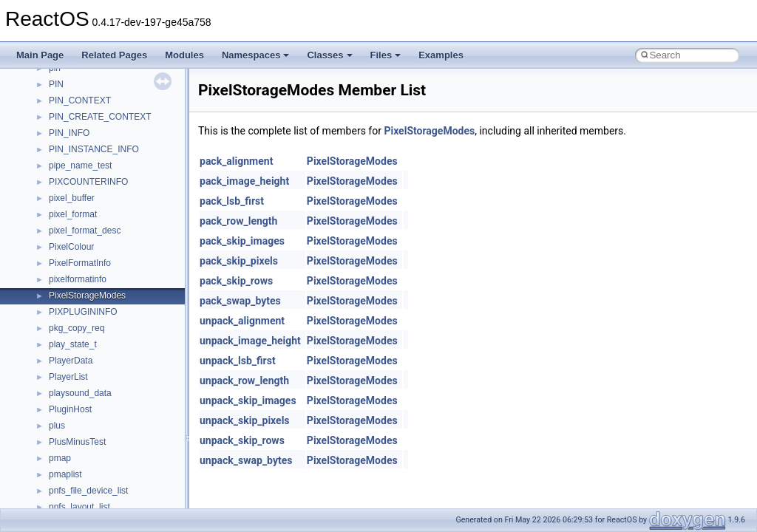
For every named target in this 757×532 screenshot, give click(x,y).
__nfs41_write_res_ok (92, 359)
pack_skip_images (242, 241)
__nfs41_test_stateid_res (98, 245)
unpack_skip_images (248, 400)
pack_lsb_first (232, 201)
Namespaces (256, 55)
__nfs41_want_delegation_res (108, 310)
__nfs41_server (79, 115)
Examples (441, 55)
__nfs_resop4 (76, 457)
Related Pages (114, 55)
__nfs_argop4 (76, 424)
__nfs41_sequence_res (95, 83)
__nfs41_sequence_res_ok (102, 99)
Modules (184, 55)
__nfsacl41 (70, 489)
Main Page (40, 55)
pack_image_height (244, 181)
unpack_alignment (242, 321)
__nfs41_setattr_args (91, 148)
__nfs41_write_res (85, 343)
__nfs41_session (82, 132)
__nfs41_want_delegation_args (111, 294)
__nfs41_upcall (79, 262)
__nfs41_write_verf (86, 375)
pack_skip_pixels (239, 261)
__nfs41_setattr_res (88, 164)
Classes (329, 55)
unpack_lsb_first (238, 361)
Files (386, 55)
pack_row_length (238, 221)
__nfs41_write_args (88, 327)
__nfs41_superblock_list (96, 213)
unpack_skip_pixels (245, 420)
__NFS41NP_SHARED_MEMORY (117, 408)
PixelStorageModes (429, 131)
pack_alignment (236, 161)
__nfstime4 (71, 505)
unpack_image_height (250, 341)
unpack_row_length (244, 381)
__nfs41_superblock (88, 197)
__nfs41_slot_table (86, 180)
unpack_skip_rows (242, 440)
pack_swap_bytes (240, 301)
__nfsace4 (69, 473)
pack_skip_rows (236, 281)
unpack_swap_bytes (246, 460)
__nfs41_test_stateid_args (101, 229)
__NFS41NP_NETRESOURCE (110, 392)
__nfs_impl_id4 (79, 440)
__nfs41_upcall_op (86, 278)
